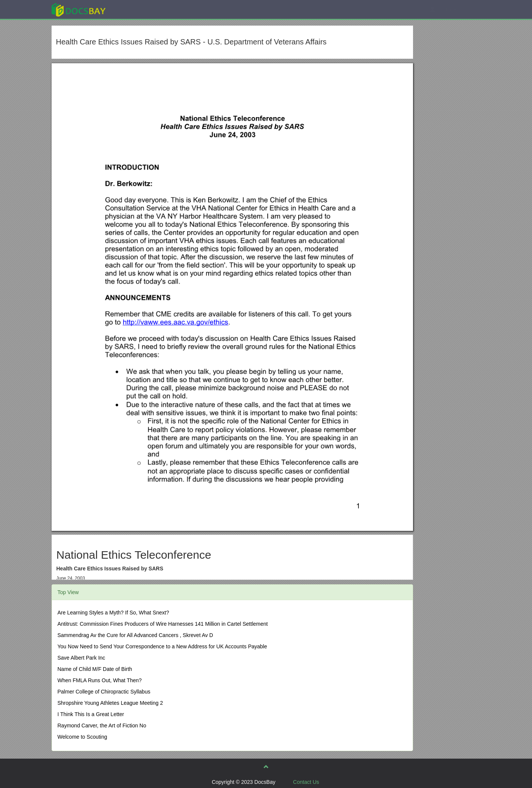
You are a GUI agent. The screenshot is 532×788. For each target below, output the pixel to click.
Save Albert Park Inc (82, 658)
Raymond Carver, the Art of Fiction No (102, 726)
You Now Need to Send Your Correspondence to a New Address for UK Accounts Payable (162, 646)
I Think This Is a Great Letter (91, 714)
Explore (135, 9)
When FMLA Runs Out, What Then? (100, 680)
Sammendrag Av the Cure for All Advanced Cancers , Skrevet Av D (135, 635)
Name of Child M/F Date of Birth (95, 669)
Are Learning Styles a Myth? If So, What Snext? (113, 613)
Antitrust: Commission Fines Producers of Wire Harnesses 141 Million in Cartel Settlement (163, 624)
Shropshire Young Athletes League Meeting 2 (110, 703)
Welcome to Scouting (82, 737)
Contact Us (306, 782)
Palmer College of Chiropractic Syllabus (104, 692)
